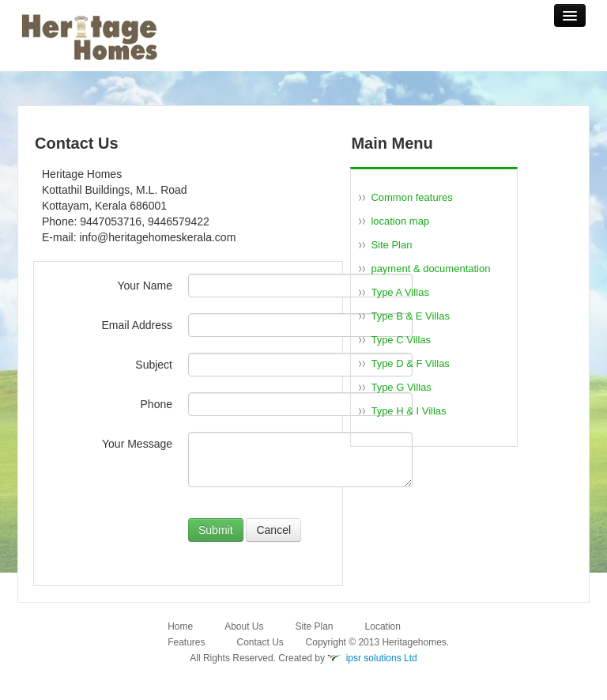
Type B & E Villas (410, 316)
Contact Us (260, 642)
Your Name (145, 286)
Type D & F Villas (410, 363)
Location (383, 626)
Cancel (273, 530)
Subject (154, 365)
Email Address (137, 325)
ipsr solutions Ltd (382, 658)
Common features (411, 197)
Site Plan (391, 245)
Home (180, 626)
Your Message (137, 444)
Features (186, 642)
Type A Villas (400, 292)
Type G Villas (401, 387)
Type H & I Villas (408, 411)
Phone (156, 404)
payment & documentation (430, 269)
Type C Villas (401, 340)
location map (400, 221)
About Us (244, 626)
